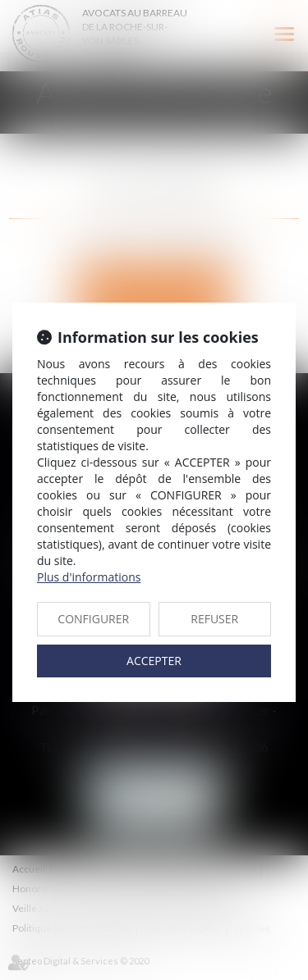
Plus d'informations (89, 577)
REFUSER (214, 619)
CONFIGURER (93, 619)
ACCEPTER (154, 661)
